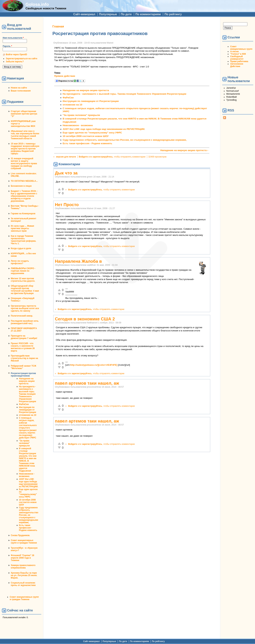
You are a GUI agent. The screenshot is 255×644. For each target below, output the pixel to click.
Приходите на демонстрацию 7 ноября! (24, 337)
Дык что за (66, 173)
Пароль (7, 46)
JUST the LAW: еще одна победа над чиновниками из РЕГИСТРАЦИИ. (29, 483)
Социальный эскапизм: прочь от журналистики (23, 584)
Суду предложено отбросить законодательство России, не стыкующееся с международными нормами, (29, 515)
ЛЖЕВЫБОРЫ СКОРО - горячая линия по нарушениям (23, 271)
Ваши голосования (21, 91)
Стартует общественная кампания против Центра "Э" (24, 114)
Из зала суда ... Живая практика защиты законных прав (22, 228)
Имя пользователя (13, 38)
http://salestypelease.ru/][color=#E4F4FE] (94, 365)
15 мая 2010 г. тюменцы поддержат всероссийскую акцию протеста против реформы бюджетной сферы (25, 149)
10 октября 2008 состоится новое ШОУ (28, 502)
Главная (58, 26)
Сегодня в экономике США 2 (85, 319)
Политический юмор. (22, 316)
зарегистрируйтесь (103, 157)
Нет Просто (67, 205)
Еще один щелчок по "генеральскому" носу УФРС (28, 493)
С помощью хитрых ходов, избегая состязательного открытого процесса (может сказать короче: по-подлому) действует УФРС (28, 428)
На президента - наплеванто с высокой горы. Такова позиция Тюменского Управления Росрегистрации (28, 394)
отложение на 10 (28, 415)
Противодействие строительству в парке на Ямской (24, 358)
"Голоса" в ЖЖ (238, 54)
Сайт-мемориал (84, 14)
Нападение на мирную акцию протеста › (184, 150)
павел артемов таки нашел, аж (87, 383)
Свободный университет (237, 58)
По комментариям (148, 14)
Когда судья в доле (21, 248)
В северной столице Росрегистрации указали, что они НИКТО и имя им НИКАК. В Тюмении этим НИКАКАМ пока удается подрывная (28, 460)
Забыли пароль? (15, 62)
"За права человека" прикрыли (24, 443)
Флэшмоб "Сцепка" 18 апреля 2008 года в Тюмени (22, 558)
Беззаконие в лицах (21, 186)
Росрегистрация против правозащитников (23, 375)
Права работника (239, 61)
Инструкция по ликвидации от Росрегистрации (28, 410)
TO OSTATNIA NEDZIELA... (24, 181)
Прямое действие (65, 76)
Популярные (108, 14)
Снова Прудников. (20, 535)
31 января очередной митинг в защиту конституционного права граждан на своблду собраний (24, 163)
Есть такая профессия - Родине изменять (28, 528)
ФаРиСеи (24, 404)
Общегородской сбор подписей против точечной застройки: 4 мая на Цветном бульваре (25, 290)
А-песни (234, 51)
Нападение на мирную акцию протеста (27, 381)
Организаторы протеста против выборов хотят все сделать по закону (25, 308)
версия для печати (66, 157)
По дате (126, 14)
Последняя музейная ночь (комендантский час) (25, 322)
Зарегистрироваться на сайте (22, 59)
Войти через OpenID (16, 54)
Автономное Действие (237, 65)
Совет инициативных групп (241, 48)
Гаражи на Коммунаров (23, 214)
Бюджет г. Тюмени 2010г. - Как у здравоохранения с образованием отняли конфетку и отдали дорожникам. (24, 196)
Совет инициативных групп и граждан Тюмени (24, 542)
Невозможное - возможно (27, 475)
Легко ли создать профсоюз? (20, 262)
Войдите (83, 157)
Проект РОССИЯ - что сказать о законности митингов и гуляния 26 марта (23, 347)
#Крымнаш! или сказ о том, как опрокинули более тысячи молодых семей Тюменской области (25, 135)
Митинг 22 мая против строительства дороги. (23, 280)
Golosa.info (37, 4)
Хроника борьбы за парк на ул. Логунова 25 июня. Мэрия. (24, 575)
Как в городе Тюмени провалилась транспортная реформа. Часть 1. (23, 240)
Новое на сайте (19, 88)
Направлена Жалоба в (78, 261)
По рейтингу (173, 14)
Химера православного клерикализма (23, 567)
